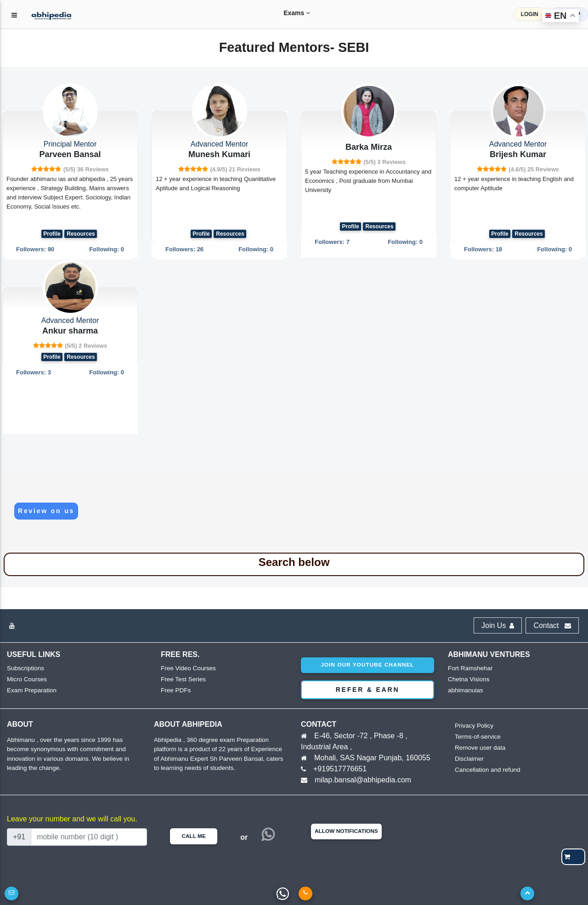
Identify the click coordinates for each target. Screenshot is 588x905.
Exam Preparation (31, 690)
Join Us (498, 625)
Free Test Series (182, 679)
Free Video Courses (187, 668)
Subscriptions (25, 668)
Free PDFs (175, 690)
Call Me (193, 836)
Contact (552, 625)
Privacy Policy (473, 726)
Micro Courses (26, 679)
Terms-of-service (477, 737)
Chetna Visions (468, 679)
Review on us (46, 511)
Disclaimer (469, 759)
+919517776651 (340, 769)
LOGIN (530, 14)
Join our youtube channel (367, 665)
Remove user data (479, 748)
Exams (288, 13)
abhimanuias (465, 690)
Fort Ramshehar (469, 668)
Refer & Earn (368, 690)
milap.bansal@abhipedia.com (363, 780)
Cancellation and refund (486, 770)
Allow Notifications (346, 831)
